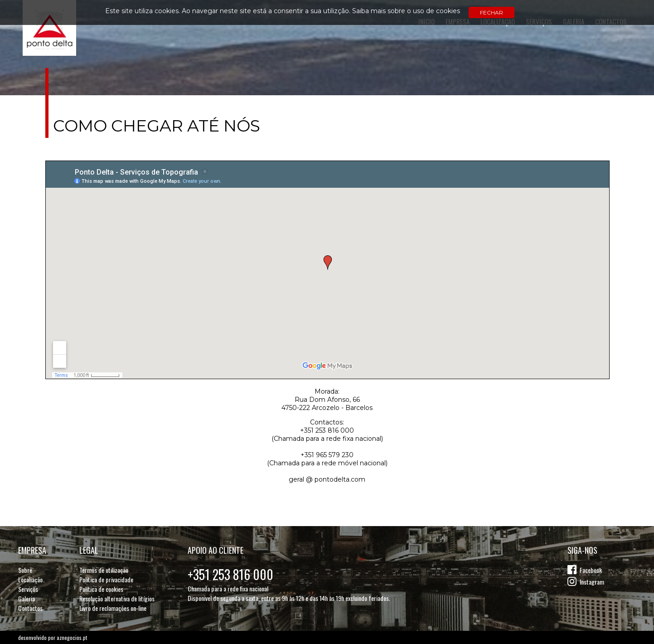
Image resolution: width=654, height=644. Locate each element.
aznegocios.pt (72, 637)
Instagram (592, 582)
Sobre (25, 570)
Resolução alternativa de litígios (117, 598)
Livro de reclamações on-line (113, 608)
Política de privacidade (106, 579)
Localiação (30, 579)
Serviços (28, 589)
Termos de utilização (104, 570)
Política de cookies (101, 589)
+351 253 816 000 (230, 574)
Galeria (27, 598)
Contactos (30, 608)
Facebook (591, 570)
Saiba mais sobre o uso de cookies (406, 11)
